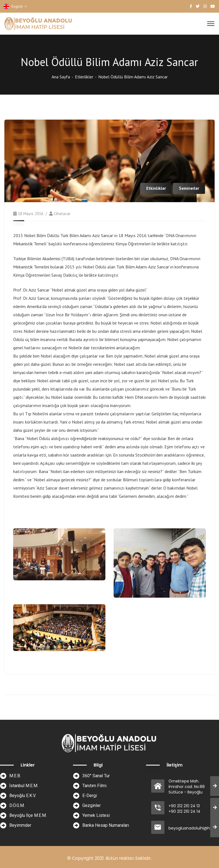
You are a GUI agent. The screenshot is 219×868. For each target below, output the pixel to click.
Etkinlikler (84, 77)
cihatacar (62, 214)
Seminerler (189, 188)
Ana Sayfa (61, 77)
